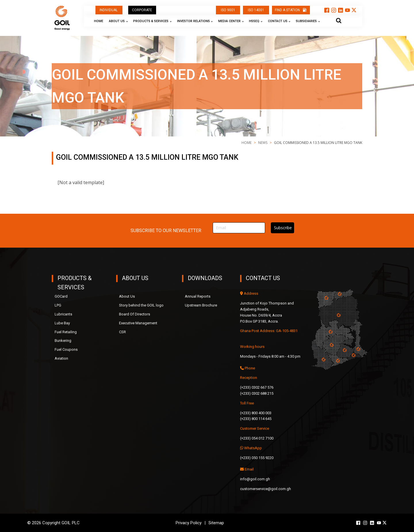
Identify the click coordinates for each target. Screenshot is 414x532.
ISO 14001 (256, 10)
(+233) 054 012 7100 (257, 438)
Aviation (61, 358)
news (263, 143)
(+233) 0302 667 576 (257, 387)
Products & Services (151, 21)
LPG (58, 305)
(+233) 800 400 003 (256, 413)
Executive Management (138, 323)
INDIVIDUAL (109, 10)
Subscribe (283, 228)
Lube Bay (62, 323)
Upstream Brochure (201, 305)
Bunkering (63, 341)
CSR (122, 332)
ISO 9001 (228, 10)
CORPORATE (142, 10)
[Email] (239, 228)
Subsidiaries (306, 21)
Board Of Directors (135, 314)
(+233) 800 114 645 (256, 419)
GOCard (61, 296)
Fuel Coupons (66, 349)
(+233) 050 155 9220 (257, 458)
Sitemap (216, 523)
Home (99, 21)
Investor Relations (193, 21)
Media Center (229, 21)
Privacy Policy (189, 523)
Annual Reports (198, 296)
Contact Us (278, 21)
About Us (117, 21)
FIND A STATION (287, 10)
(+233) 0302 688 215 (257, 393)
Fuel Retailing (66, 332)
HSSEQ (254, 21)
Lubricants (63, 314)
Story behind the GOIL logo (141, 305)
